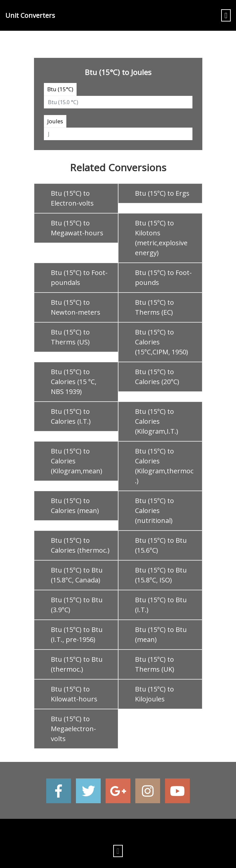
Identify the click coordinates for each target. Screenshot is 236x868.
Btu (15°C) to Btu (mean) (161, 634)
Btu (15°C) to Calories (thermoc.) (80, 545)
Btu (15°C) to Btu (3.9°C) (77, 605)
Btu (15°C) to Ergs (162, 193)
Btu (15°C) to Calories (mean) (75, 506)
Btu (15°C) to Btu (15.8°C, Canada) (77, 575)
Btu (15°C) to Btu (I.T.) (161, 605)
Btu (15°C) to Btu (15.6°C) (161, 545)
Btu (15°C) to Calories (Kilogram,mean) (77, 461)
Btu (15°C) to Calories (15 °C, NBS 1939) (74, 382)
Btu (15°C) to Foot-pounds (163, 277)
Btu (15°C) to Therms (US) (70, 337)
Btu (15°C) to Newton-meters (76, 307)
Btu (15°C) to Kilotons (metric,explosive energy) (161, 238)
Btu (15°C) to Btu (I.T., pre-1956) (77, 634)
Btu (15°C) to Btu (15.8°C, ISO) (161, 575)
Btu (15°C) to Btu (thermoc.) (77, 664)
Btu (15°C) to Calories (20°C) (157, 377)
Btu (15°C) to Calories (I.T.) (71, 416)
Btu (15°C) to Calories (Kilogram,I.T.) (157, 421)
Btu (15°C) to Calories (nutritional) (154, 511)
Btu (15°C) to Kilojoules (154, 694)
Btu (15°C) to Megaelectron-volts (73, 729)
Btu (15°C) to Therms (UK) (155, 664)
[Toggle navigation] (226, 15)
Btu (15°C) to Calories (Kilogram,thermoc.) (164, 466)
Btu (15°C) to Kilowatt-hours (74, 694)
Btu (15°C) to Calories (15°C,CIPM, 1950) (162, 342)
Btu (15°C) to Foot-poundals (79, 277)
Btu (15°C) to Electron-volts (72, 198)
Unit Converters (30, 15)
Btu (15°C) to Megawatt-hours (77, 228)
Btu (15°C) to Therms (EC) (154, 307)
